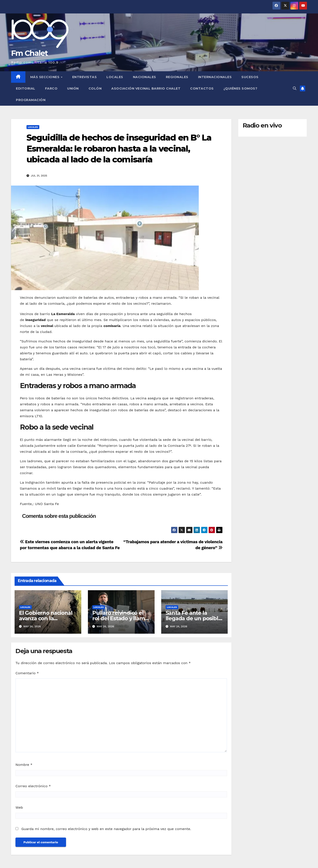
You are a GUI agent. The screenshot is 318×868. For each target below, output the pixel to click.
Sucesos (250, 77)
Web (19, 807)
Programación (31, 100)
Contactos (202, 88)
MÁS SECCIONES (45, 77)
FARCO (51, 88)
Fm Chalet (29, 53)
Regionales (177, 77)
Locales (115, 77)
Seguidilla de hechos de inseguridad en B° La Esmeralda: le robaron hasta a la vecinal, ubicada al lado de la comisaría (119, 148)
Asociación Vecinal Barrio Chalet (146, 88)
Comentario (27, 673)
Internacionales (215, 77)
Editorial (26, 88)
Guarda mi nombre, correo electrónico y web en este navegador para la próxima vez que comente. (106, 829)
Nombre (24, 765)
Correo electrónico (33, 786)
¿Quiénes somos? (240, 88)
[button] (295, 88)
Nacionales (145, 77)
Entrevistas (85, 77)
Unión (73, 88)
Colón (95, 88)
